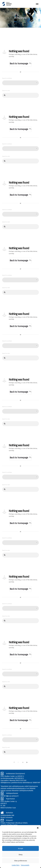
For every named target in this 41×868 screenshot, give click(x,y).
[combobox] (20, 83)
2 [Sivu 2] (23, 762)
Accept (20, 848)
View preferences (21, 861)
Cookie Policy (16, 865)
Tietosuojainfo (25, 865)
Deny (21, 855)
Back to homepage (20, 64)
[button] (38, 828)
